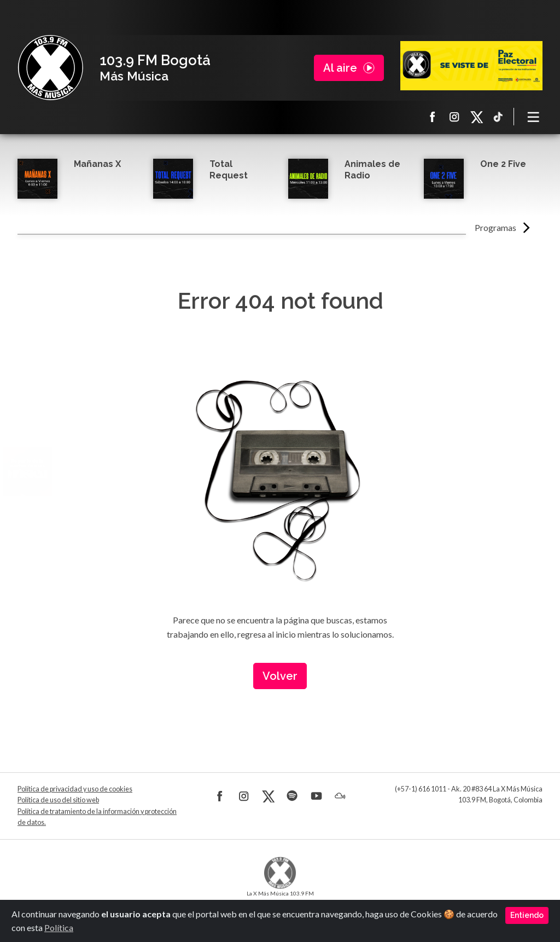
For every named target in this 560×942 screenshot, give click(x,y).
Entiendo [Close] (527, 915)
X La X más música (476, 117)
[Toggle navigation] (534, 117)
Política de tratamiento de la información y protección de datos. (97, 817)
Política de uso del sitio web (58, 800)
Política (59, 927)
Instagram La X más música (454, 117)
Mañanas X (97, 164)
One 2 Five (503, 164)
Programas (495, 227)
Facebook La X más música (433, 117)
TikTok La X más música (498, 117)
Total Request (229, 170)
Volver (280, 676)
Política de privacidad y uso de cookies (75, 789)
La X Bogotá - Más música (50, 68)
